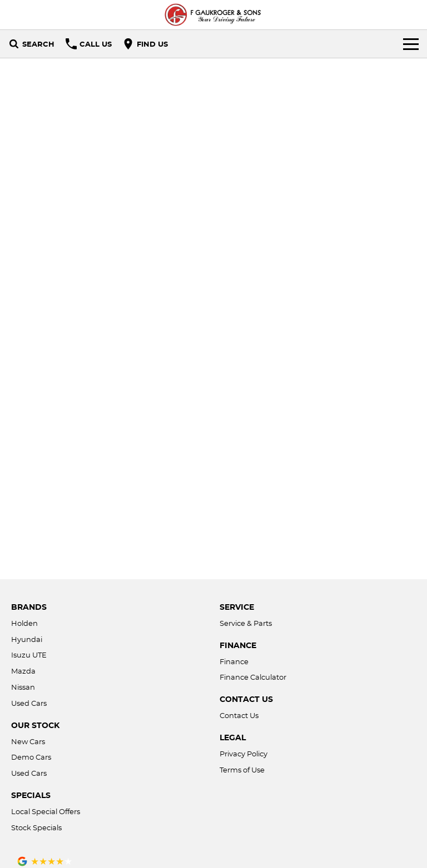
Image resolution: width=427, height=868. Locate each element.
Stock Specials (36, 827)
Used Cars (29, 703)
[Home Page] (213, 15)
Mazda (23, 671)
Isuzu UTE (29, 655)
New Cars (28, 741)
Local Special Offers (46, 811)
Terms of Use (242, 770)
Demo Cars (31, 757)
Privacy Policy (244, 754)
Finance (234, 661)
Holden (24, 623)
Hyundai (27, 639)
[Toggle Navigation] (411, 44)
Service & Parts (246, 623)
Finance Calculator (253, 677)
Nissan (23, 687)
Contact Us (239, 715)
